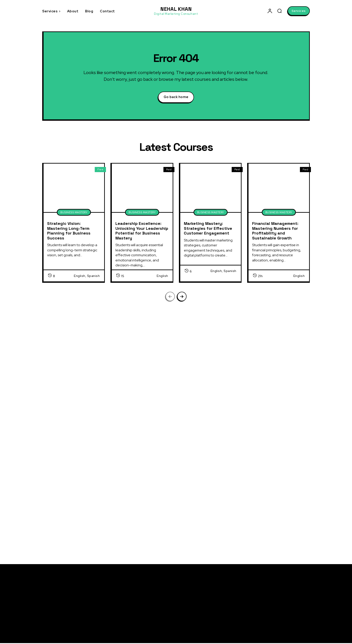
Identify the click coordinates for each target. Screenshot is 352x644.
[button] (279, 11)
